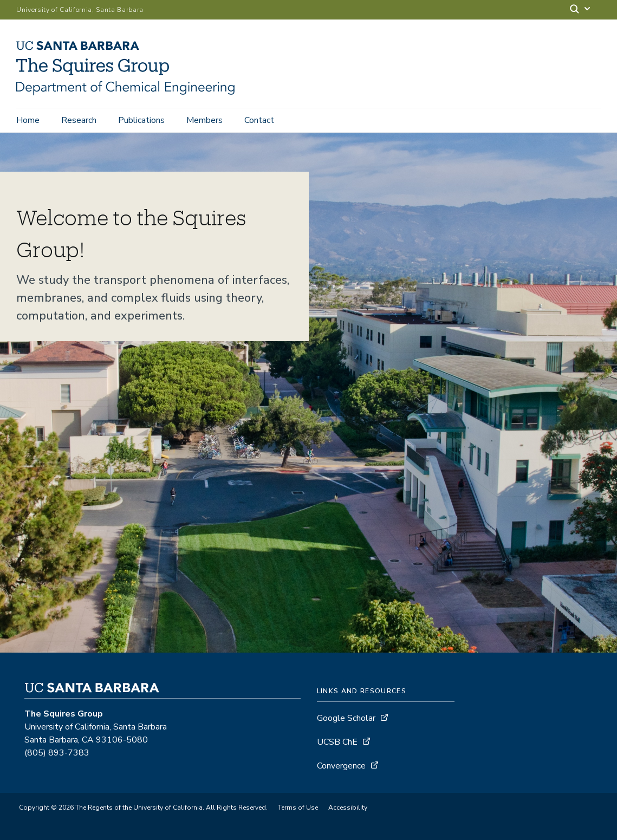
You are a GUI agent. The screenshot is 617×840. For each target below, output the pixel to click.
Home (28, 120)
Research (79, 120)
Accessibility (348, 808)
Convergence (341, 766)
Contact (259, 120)
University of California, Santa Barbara (80, 10)
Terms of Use (298, 808)
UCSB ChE (337, 742)
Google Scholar (346, 718)
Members (204, 120)
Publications (141, 120)
